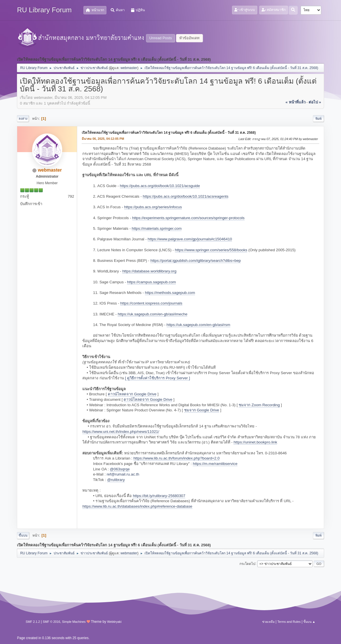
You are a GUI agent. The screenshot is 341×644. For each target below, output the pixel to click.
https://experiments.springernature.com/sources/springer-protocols (188, 218)
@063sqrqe (120, 469)
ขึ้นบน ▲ (309, 622)
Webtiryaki (114, 622)
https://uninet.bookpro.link (255, 442)
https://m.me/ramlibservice (215, 464)
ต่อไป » (315, 102)
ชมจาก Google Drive (202, 410)
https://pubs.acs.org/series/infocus (153, 207)
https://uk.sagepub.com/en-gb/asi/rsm (198, 325)
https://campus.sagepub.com (151, 282)
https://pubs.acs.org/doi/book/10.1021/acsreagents (186, 196)
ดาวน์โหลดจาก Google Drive (132, 394)
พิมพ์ (318, 119)
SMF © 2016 (51, 622)
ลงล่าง (23, 119)
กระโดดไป (247, 563)
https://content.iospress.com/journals (151, 303)
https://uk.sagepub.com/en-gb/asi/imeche (152, 314)
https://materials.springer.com (157, 228)
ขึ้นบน (23, 535)
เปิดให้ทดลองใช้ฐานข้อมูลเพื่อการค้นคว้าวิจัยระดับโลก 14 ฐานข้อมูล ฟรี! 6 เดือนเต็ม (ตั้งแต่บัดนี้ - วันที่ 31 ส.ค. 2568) (169, 133)
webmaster (129, 68)
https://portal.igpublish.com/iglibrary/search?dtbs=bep (195, 261)
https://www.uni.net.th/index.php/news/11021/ (121, 432)
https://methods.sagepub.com (170, 293)
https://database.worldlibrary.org (149, 271)
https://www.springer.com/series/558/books (211, 250)
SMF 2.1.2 (33, 622)
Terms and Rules (289, 622)
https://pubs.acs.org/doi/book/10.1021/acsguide (160, 186)
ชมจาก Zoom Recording (259, 405)
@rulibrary (116, 480)
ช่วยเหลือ (268, 622)
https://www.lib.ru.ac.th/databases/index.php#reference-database (137, 506)
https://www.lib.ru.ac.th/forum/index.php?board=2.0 (176, 458)
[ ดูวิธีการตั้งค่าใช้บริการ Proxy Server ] (158, 378)
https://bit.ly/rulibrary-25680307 (159, 496)
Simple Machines (74, 622)
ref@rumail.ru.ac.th (123, 474)
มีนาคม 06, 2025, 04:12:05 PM (103, 139)
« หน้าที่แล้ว (295, 102)
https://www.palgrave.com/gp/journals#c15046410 (190, 239)
